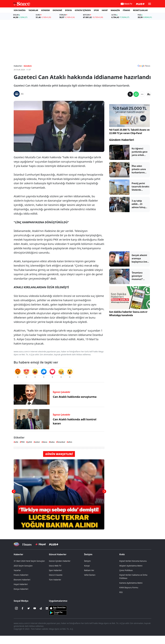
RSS (121, 592)
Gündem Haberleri (122, 140)
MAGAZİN (115, 10)
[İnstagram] (16, 608)
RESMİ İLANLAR (140, 10)
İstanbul (61, 442)
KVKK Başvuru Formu (129, 587)
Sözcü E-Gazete (56, 575)
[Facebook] (22, 608)
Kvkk (122, 554)
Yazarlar (17, 570)
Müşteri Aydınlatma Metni (131, 566)
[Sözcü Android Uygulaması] (58, 612)
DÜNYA (68, 10)
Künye (87, 566)
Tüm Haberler (55, 580)
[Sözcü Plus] (54, 544)
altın (70, 442)
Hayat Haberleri (21, 584)
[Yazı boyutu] (149, 94)
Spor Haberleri (55, 570)
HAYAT (105, 10)
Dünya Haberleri (21, 589)
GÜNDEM (45, 10)
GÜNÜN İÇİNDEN (83, 10)
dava (45, 442)
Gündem (28, 66)
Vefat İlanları (90, 575)
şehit (30, 442)
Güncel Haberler (58, 554)
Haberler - (18, 66)
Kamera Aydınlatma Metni (131, 583)
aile (17, 442)
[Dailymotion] (41, 608)
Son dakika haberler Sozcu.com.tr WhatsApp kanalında (128, 314)
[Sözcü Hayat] (40, 544)
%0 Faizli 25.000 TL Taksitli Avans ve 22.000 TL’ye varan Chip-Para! (129, 132)
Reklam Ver (89, 570)
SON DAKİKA (20, 10)
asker (37, 442)
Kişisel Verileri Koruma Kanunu (133, 561)
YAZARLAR (33, 10)
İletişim (88, 554)
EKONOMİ (57, 10)
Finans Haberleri (21, 575)
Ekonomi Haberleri (22, 580)
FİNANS (126, 10)
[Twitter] (29, 608)
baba (52, 442)
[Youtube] (35, 608)
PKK (23, 442)
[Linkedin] (47, 608)
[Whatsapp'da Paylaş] (136, 94)
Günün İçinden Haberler (60, 561)
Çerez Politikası (126, 570)
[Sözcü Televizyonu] (16, 544)
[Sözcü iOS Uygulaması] (58, 608)
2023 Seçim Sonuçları (23, 566)
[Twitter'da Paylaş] (130, 94)
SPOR (96, 10)
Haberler (18, 554)
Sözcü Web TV (55, 566)
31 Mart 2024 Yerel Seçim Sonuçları (29, 561)
